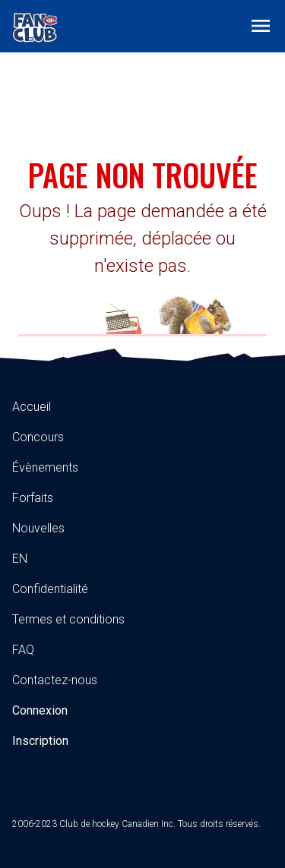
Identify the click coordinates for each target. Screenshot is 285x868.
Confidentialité (50, 589)
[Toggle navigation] (261, 25)
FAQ (23, 650)
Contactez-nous (55, 680)
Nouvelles (38, 528)
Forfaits (33, 498)
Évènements (45, 467)
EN (20, 559)
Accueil (32, 407)
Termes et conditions (68, 619)
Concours (38, 437)
